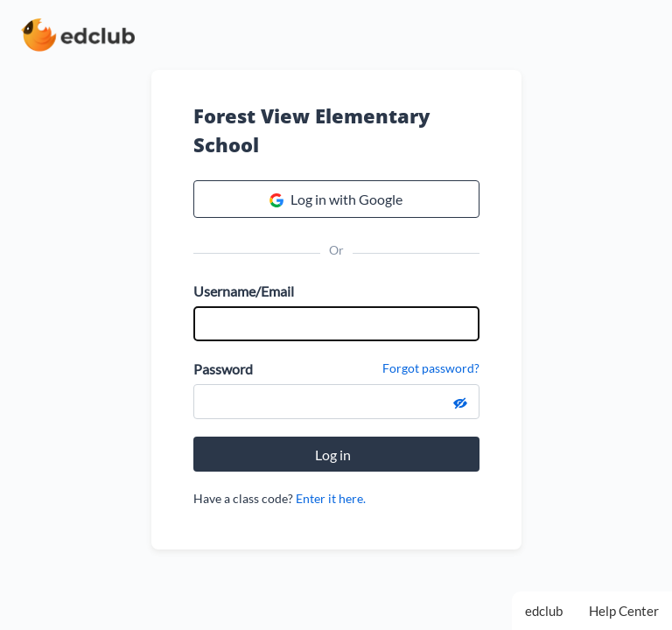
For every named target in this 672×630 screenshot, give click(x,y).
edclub (544, 611)
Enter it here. (331, 498)
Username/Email (244, 291)
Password (223, 369)
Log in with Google (336, 199)
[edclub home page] (78, 35)
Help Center (624, 611)
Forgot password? (431, 368)
